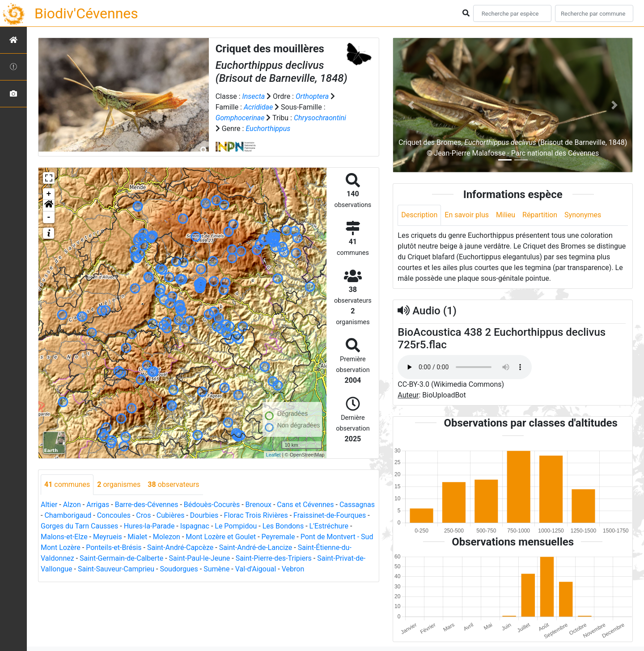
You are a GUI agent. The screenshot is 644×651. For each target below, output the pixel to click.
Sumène (216, 569)
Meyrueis (108, 537)
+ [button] (49, 194)
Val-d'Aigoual (256, 569)
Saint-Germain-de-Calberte (121, 558)
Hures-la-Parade (149, 526)
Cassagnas (357, 505)
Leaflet (273, 455)
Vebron (293, 569)
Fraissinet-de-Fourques (330, 515)
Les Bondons (283, 526)
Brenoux (258, 505)
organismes (119, 484)
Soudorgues (179, 569)
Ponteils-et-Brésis (114, 547)
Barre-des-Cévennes (147, 505)
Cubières (171, 515)
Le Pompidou (236, 526)
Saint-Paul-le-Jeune (200, 558)
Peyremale (278, 537)
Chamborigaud (68, 515)
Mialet (137, 537)
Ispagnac (195, 526)
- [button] (49, 217)
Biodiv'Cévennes (86, 13)
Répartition (540, 215)
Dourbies (204, 515)
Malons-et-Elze (64, 537)
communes (67, 484)
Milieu (506, 215)
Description (419, 215)
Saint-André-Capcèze (180, 547)
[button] (49, 206)
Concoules (114, 515)
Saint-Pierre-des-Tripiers (274, 558)
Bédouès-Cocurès (212, 505)
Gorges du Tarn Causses (79, 526)
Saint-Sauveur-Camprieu (116, 569)
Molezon (167, 537)
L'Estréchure (329, 526)
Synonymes (583, 215)
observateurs (173, 484)
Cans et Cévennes (305, 505)
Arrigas (98, 505)
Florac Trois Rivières (256, 515)
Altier (49, 505)
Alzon (72, 505)
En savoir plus (467, 215)
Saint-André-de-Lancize (256, 547)
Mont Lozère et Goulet (221, 537)
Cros (143, 515)
